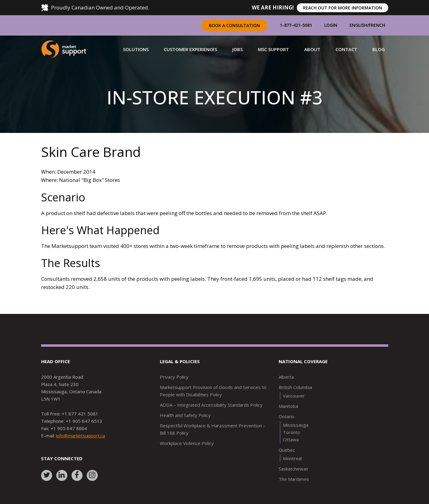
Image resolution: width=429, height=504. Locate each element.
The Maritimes (294, 479)
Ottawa (291, 440)
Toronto (292, 432)
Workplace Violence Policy (187, 443)
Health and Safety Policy (185, 415)
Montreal (292, 458)
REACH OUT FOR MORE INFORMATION (343, 8)
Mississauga (296, 425)
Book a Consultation (234, 25)
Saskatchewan (293, 469)
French (377, 25)
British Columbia (295, 387)
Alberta (286, 377)
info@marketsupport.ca (81, 436)
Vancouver (294, 396)
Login (331, 25)
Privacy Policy (174, 377)
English (358, 25)
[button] (136, 49)
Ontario (287, 416)
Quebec (287, 450)
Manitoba (288, 406)
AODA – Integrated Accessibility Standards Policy (211, 405)
